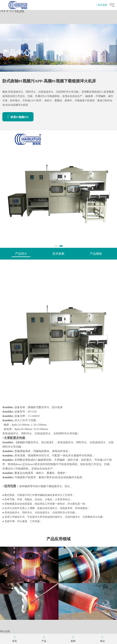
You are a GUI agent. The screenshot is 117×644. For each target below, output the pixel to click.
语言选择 (102, 5)
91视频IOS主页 (13, 40)
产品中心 (29, 40)
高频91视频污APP (47, 40)
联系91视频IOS (18, 117)
